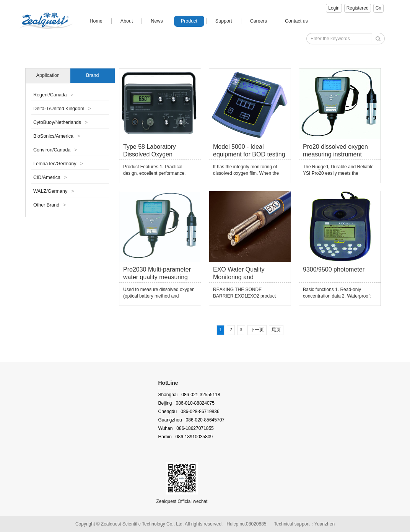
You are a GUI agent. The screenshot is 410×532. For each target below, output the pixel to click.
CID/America (50, 177)
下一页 (257, 330)
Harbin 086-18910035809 (186, 437)
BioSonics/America (57, 136)
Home (96, 21)
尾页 (276, 330)
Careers (259, 21)
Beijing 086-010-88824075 (186, 403)
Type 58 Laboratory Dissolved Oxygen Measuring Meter (150, 152)
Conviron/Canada (55, 150)
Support (224, 21)
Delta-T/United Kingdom (62, 109)
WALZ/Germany (54, 191)
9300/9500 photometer (334, 269)
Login (334, 8)
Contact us (296, 21)
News (157, 21)
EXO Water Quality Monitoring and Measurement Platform (244, 274)
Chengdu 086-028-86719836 (189, 412)
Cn (378, 8)
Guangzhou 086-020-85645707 (191, 420)
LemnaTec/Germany (58, 164)
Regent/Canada (53, 95)
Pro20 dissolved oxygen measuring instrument (335, 150)
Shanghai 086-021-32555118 (189, 395)
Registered (358, 8)
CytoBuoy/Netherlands (60, 122)
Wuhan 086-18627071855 (186, 428)
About (127, 21)
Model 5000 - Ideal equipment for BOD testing (249, 150)
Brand (92, 75)
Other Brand (50, 205)
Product (189, 21)
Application (48, 75)
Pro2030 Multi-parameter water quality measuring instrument (157, 274)
